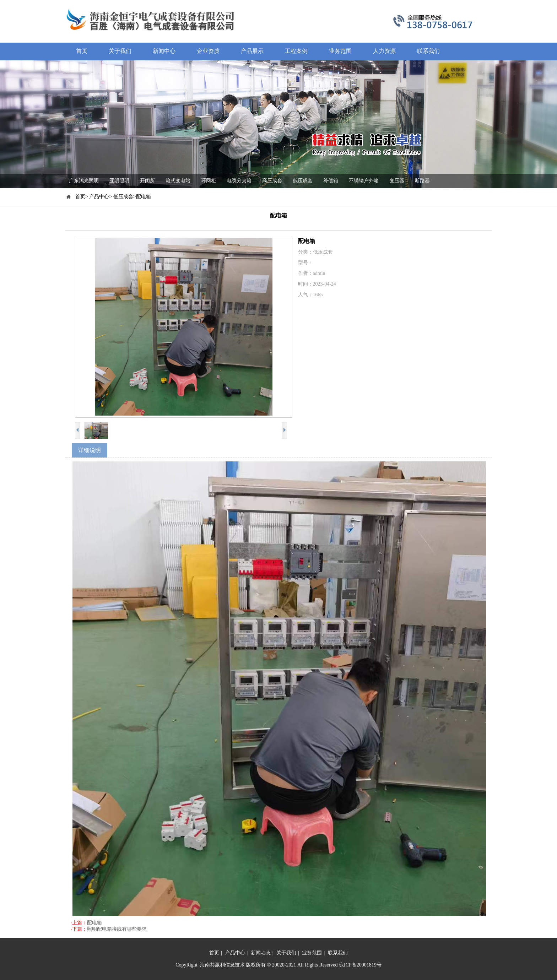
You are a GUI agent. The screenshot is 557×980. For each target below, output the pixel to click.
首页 (214, 953)
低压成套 (303, 181)
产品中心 (235, 953)
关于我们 (286, 953)
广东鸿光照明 (84, 181)
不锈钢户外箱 (364, 181)
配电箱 (94, 923)
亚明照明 (119, 181)
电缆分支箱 (239, 181)
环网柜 (209, 181)
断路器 (422, 181)
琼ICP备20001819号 (360, 965)
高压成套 (272, 181)
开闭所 (147, 181)
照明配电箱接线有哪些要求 (117, 929)
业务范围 (312, 953)
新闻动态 (261, 953)
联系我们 (338, 953)
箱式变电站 (178, 181)
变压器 (397, 181)
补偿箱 (331, 181)
